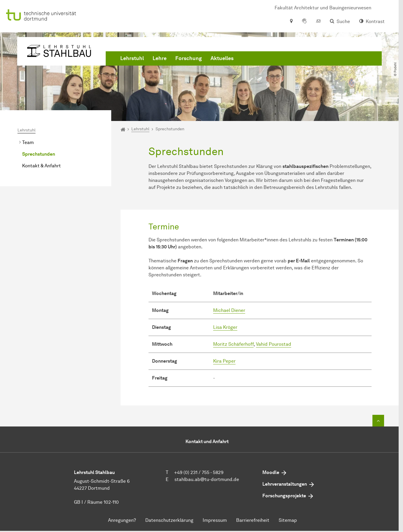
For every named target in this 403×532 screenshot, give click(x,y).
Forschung (189, 58)
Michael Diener (229, 310)
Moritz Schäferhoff (233, 344)
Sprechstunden (39, 154)
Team (28, 142)
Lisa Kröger (225, 327)
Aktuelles (222, 58)
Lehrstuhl (132, 58)
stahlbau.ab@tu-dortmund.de (207, 479)
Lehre (160, 58)
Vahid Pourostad (274, 344)
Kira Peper (224, 361)
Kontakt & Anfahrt (41, 166)
